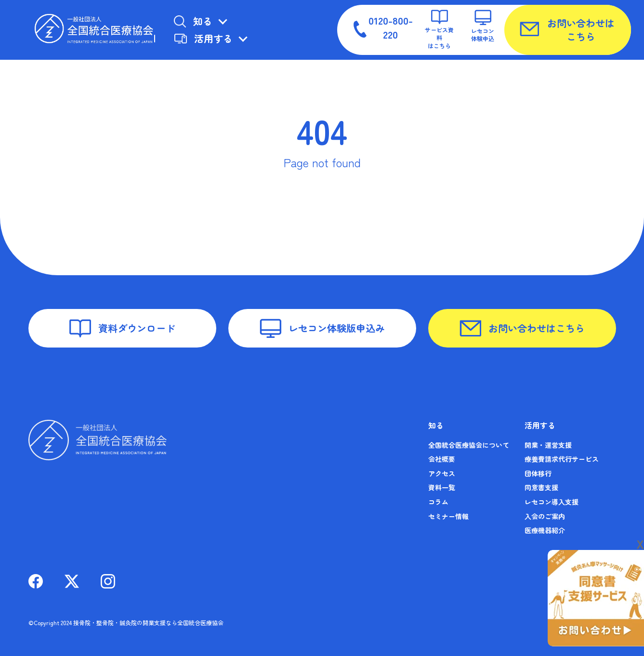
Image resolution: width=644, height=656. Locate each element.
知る (193, 21)
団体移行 (538, 473)
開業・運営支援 (548, 445)
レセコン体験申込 (483, 26)
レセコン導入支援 (552, 502)
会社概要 (442, 459)
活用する (204, 38)
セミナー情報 (448, 516)
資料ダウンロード (122, 328)
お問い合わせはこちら (567, 30)
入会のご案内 (545, 516)
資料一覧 (442, 487)
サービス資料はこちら (439, 30)
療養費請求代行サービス (562, 459)
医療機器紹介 (545, 530)
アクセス (442, 473)
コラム (438, 502)
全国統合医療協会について (469, 445)
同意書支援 (541, 487)
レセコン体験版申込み (322, 328)
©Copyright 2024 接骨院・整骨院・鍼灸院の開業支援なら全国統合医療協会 (126, 623)
